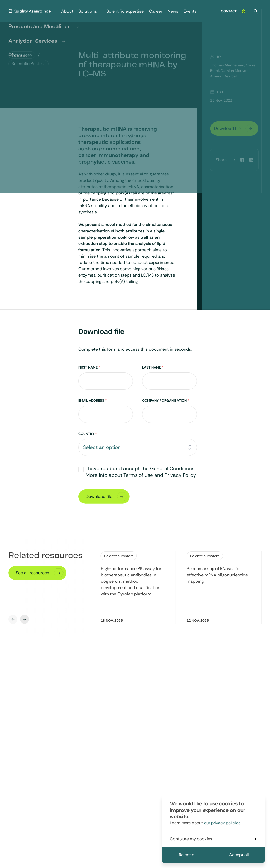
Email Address (92, 401)
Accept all (239, 855)
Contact (233, 11)
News (173, 11)
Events (190, 11)
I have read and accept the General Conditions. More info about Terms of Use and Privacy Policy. (141, 472)
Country (88, 434)
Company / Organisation (166, 401)
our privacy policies (222, 823)
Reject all (188, 855)
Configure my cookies (213, 839)
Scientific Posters (119, 556)
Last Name (153, 367)
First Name (89, 367)
